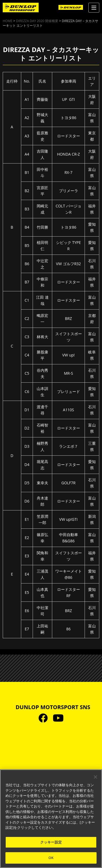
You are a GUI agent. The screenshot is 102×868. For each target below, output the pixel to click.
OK (51, 858)
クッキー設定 (51, 842)
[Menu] (94, 8)
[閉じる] (95, 777)
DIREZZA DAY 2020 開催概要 (37, 21)
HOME (8, 21)
